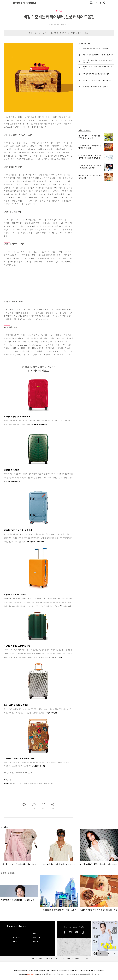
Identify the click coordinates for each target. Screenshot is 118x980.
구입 (114, 954)
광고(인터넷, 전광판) (68, 970)
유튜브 (77, 932)
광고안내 (22, 970)
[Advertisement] (33, 282)
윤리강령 (28, 970)
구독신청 (17, 970)
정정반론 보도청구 (44, 970)
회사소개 (60, 970)
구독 (107, 954)
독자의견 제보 (35, 970)
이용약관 (82, 970)
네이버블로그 (83, 932)
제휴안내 (77, 970)
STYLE (59, 11)
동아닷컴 (54, 971)
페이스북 (65, 932)
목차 (101, 954)
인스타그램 (70, 932)
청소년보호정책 (100, 970)
